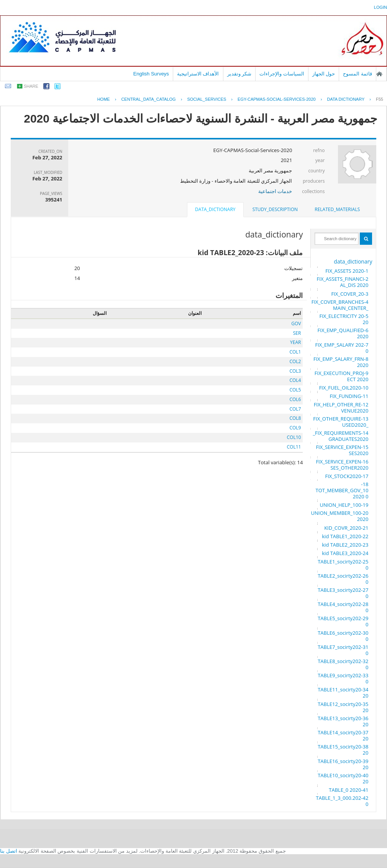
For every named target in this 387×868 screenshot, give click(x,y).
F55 (380, 99)
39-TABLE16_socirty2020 (343, 764)
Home (104, 99)
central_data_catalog (148, 99)
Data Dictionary (346, 99)
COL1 (295, 352)
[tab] (337, 210)
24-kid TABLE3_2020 (345, 553)
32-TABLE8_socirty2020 (343, 664)
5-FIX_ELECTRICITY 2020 (344, 319)
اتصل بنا (9, 851)
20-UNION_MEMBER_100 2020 (340, 516)
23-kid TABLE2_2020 (345, 545)
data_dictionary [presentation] (215, 209)
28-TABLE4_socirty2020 (343, 607)
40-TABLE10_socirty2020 (343, 778)
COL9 (295, 428)
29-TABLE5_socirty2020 (343, 621)
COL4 (295, 380)
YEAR (295, 342)
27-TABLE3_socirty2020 (343, 593)
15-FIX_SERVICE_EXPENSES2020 (342, 450)
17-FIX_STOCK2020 (347, 476)
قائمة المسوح (357, 74)
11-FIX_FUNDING (349, 396)
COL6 (295, 399)
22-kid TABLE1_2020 (345, 536)
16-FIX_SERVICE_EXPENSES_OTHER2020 (342, 465)
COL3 (295, 371)
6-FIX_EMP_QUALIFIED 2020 (343, 333)
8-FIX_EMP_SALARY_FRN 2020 (341, 362)
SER (297, 333)
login (380, 7)
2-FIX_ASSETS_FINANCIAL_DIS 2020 (343, 282)
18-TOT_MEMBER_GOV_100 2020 (342, 490)
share (31, 86)
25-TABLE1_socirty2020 (343, 565)
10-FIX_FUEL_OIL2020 (344, 388)
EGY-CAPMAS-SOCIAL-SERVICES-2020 (277, 99)
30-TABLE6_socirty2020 (343, 636)
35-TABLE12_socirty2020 (343, 707)
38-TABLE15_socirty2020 (343, 750)
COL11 (294, 447)
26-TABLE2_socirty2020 (343, 579)
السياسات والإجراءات (282, 74)
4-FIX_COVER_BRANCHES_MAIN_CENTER (340, 305)
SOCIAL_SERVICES (207, 99)
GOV (296, 323)
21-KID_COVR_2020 (346, 528)
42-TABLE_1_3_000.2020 (342, 801)
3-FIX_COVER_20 (350, 294)
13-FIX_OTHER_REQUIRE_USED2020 (341, 422)
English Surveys (151, 74)
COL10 (294, 437)
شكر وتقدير (239, 74)
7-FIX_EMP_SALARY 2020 (342, 348)
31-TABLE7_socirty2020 (343, 650)
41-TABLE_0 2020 (348, 790)
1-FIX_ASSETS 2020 (347, 271)
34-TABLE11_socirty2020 (343, 693)
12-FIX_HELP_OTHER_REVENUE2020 (341, 408)
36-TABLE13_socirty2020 (343, 721)
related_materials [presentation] (337, 209)
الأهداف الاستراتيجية (198, 74)
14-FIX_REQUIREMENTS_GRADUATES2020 (340, 436)
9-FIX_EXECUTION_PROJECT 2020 (342, 376)
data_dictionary (353, 261)
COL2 (295, 361)
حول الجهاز (324, 74)
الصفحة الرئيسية (379, 74)
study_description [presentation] (275, 209)
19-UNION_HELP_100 (344, 505)
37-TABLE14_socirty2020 (343, 735)
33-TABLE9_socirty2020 (343, 678)
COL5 (295, 390)
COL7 (295, 409)
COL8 (295, 418)
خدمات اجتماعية (275, 191)
